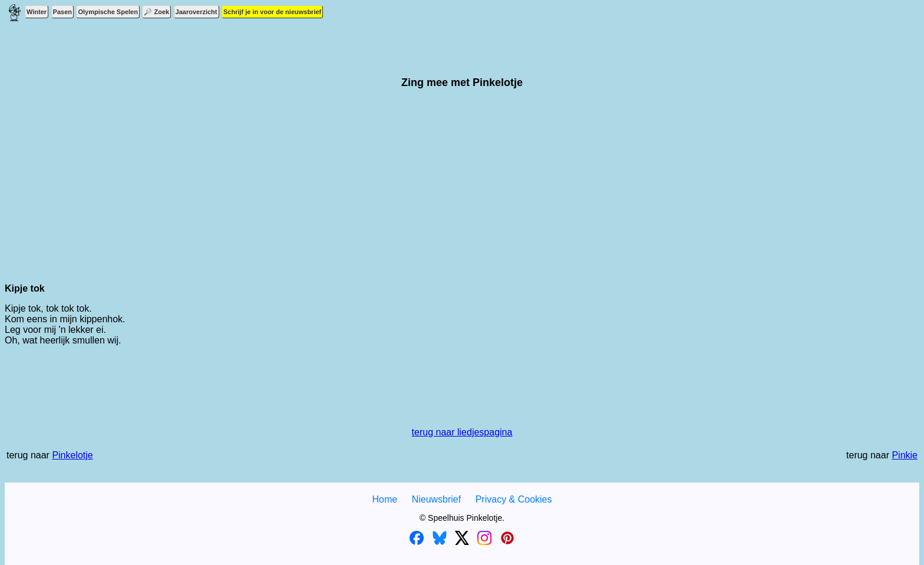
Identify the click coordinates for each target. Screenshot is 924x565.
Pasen (62, 12)
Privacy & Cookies (514, 499)
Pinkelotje (72, 455)
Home (385, 499)
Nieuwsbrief (437, 499)
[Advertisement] (462, 191)
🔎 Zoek (156, 12)
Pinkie (905, 455)
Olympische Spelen (108, 12)
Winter (37, 12)
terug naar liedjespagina (462, 432)
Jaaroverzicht (197, 12)
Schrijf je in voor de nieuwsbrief (272, 12)
